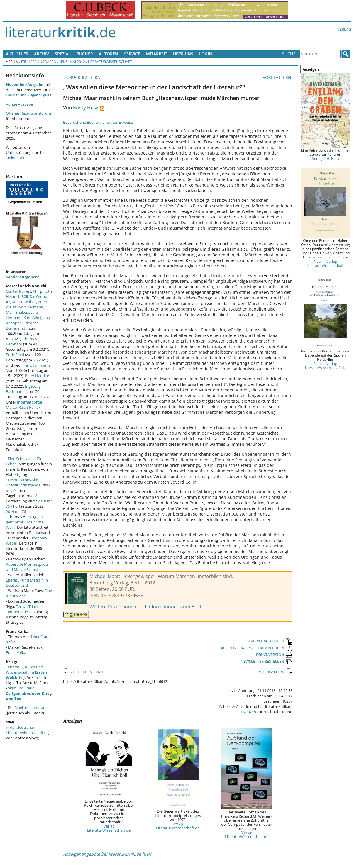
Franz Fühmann (36, 365)
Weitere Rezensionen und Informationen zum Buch (146, 607)
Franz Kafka (16, 652)
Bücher (85, 54)
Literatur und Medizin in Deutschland (27, 583)
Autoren (109, 54)
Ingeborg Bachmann (23, 389)
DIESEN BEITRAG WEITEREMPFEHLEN (256, 648)
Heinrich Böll (17, 296)
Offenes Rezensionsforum (28, 113)
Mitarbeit (157, 54)
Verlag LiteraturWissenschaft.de (109, 828)
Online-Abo (16, 158)
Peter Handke (37, 376)
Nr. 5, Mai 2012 (72, 62)
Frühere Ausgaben (39, 62)
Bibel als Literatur (29, 708)
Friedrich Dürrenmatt (22, 325)
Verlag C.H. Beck (326, 158)
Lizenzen (248, 712)
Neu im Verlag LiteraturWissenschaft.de (325, 365)
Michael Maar (104, 576)
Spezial (63, 54)
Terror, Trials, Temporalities (22, 609)
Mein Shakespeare (22, 312)
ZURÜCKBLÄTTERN (82, 77)
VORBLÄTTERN (278, 77)
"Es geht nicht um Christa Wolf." (26, 522)
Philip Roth (42, 291)
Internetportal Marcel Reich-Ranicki (24, 405)
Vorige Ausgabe (19, 104)
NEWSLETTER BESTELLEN (266, 661)
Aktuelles (17, 54)
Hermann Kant (19, 318)
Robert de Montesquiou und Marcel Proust (27, 567)
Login (206, 54)
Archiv (42, 54)
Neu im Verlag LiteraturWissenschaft (326, 263)
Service (132, 54)
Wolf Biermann (31, 307)
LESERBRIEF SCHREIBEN (267, 641)
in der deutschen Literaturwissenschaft (25, 730)
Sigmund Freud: (29, 693)
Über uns (183, 54)
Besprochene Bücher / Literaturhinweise (98, 122)
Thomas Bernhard (21, 341)
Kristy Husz (86, 108)
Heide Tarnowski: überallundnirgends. (23, 482)
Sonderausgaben (22, 277)
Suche (289, 54)
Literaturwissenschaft (110, 62)
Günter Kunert (18, 291)
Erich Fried (15, 355)
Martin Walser (24, 302)
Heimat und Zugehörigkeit (29, 95)
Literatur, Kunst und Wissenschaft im (27, 672)
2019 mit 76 (16, 511)
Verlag (344, 29)
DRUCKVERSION (274, 655)
